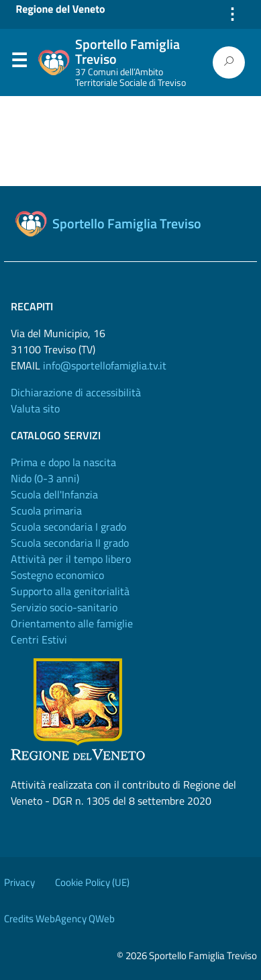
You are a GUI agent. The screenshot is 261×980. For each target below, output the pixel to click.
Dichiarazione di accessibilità (76, 392)
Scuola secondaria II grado (70, 543)
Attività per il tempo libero (71, 559)
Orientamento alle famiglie (72, 623)
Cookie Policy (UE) (92, 882)
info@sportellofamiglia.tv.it (105, 365)
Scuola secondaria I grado (68, 527)
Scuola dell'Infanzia (54, 494)
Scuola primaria (46, 510)
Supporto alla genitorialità (70, 591)
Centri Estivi (39, 639)
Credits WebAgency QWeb (59, 919)
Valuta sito (35, 408)
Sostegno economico (57, 575)
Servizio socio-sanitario (64, 607)
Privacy (19, 882)
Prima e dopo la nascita (63, 462)
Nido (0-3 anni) (45, 478)
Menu (19, 63)
